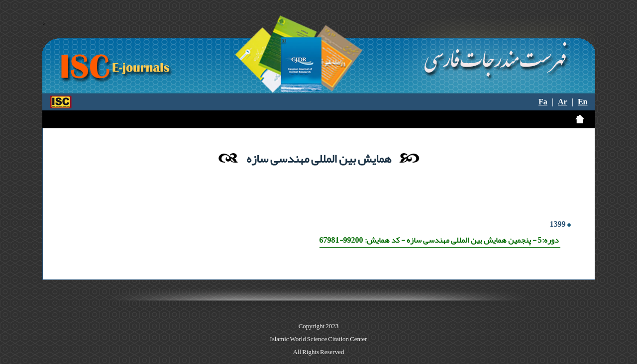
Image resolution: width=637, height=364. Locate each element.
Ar (563, 102)
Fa (543, 102)
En (583, 102)
